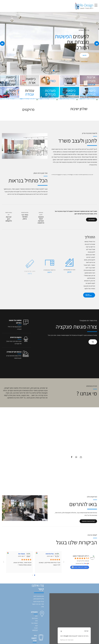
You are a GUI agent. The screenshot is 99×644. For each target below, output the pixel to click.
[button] (97, 43)
